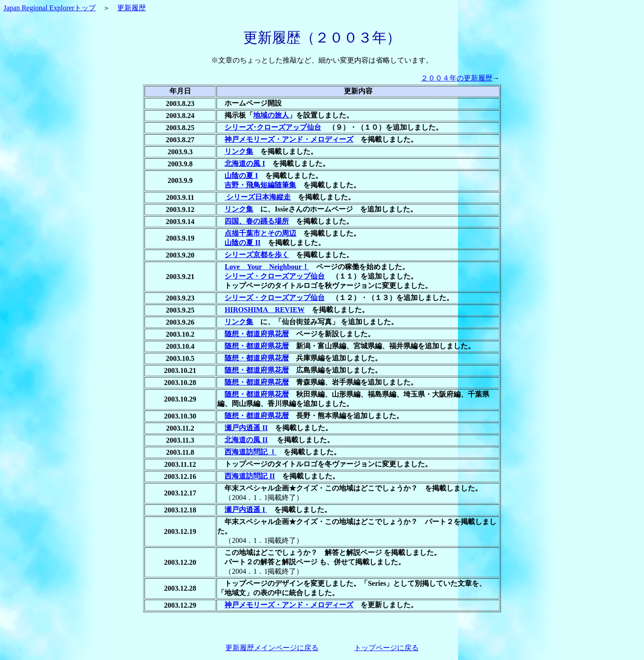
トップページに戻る (386, 648)
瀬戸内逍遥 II (246, 428)
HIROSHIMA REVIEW (264, 310)
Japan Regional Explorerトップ (50, 8)
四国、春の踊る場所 (257, 221)
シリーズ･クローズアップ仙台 (273, 127)
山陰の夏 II (242, 243)
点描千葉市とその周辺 (260, 233)
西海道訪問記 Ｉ (250, 452)
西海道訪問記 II (250, 476)
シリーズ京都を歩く (257, 255)
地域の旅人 (271, 115)
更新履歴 (131, 8)
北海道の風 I (245, 163)
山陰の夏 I (241, 176)
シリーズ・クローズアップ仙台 (275, 276)
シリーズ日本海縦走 (258, 197)
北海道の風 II (246, 440)
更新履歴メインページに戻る (272, 648)
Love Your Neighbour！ (267, 267)
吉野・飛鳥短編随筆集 (260, 185)
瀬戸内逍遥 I (246, 510)
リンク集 (239, 151)
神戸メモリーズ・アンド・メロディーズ (289, 139)
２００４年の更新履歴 (457, 78)
